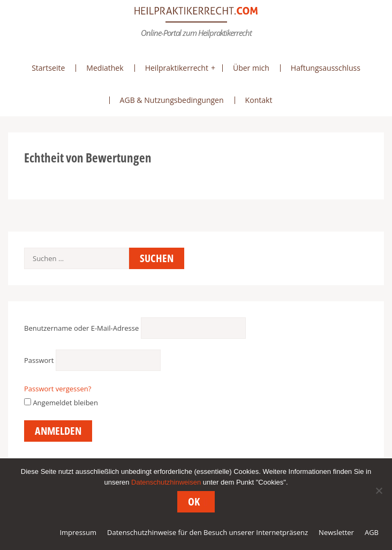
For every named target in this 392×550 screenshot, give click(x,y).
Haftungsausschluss (326, 68)
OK (194, 501)
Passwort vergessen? (58, 389)
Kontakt (259, 100)
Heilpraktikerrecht (177, 68)
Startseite (48, 68)
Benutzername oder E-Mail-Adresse (81, 328)
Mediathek (105, 68)
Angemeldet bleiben (61, 403)
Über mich (251, 68)
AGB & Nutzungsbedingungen (172, 100)
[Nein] (379, 490)
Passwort (39, 360)
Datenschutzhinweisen (166, 482)
